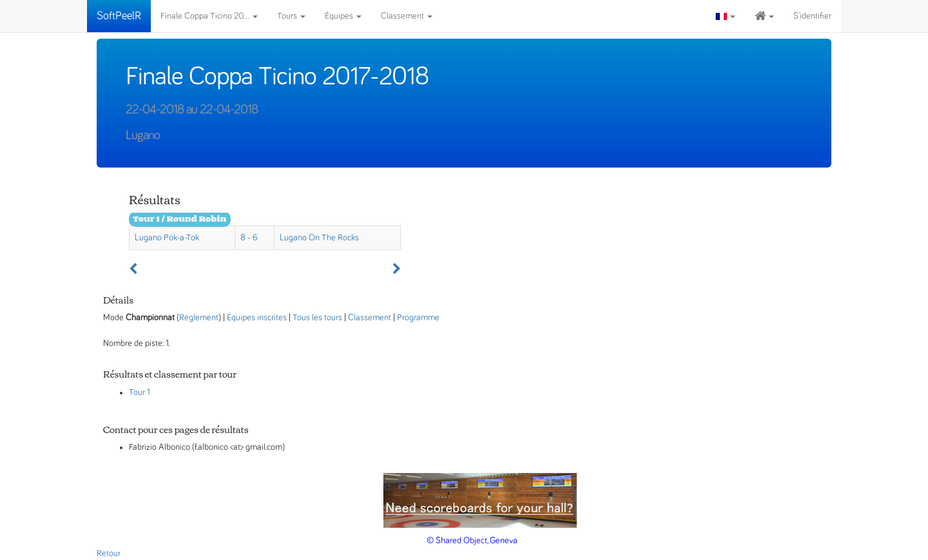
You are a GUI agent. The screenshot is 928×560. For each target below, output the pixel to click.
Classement (407, 16)
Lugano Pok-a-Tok (167, 238)
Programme (418, 318)
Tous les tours (317, 318)
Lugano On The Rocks (319, 238)
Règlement (199, 318)
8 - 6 (249, 238)
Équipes (343, 16)
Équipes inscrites (257, 318)
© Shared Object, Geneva (472, 541)
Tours (291, 16)
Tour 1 (140, 392)
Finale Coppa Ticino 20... (209, 16)
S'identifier (812, 16)
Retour (109, 554)
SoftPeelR (119, 16)
